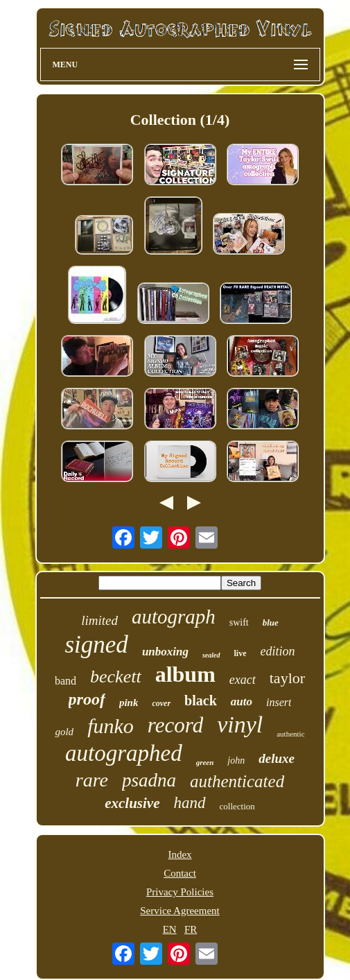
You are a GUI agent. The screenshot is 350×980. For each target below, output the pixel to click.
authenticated (237, 781)
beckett (116, 677)
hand (190, 803)
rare (92, 780)
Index (180, 854)
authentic (290, 734)
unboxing (165, 652)
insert (279, 702)
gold (64, 732)
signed (96, 645)
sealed (211, 655)
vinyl (240, 724)
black (201, 700)
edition (278, 651)
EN (170, 929)
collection (237, 806)
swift (239, 622)
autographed (124, 753)
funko (111, 726)
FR (191, 929)
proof (87, 699)
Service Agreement (180, 911)
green (205, 762)
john (236, 760)
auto (242, 702)
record (175, 725)
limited (99, 620)
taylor (287, 678)
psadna (149, 780)
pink (129, 703)
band (65, 681)
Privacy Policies (180, 892)
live (240, 653)
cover (161, 703)
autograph (174, 617)
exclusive (132, 803)
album (185, 674)
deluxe (277, 758)
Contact (180, 873)
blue (271, 622)
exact (243, 680)
